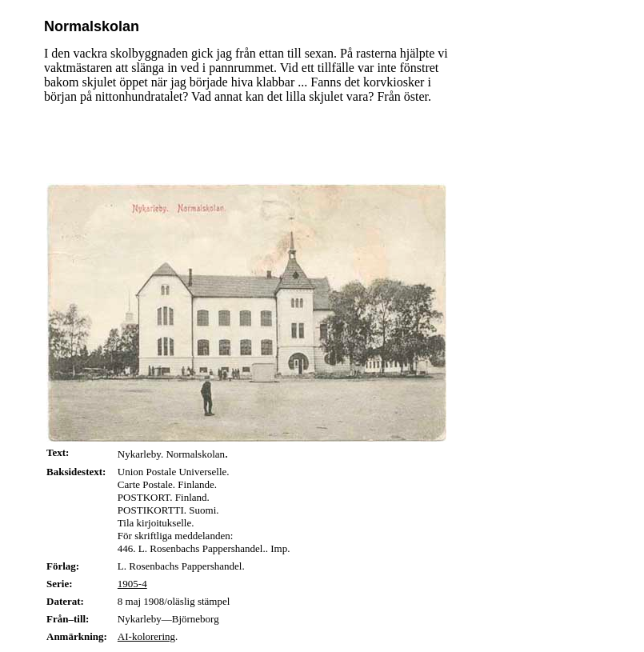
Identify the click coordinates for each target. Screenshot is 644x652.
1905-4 (132, 584)
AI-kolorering (146, 636)
